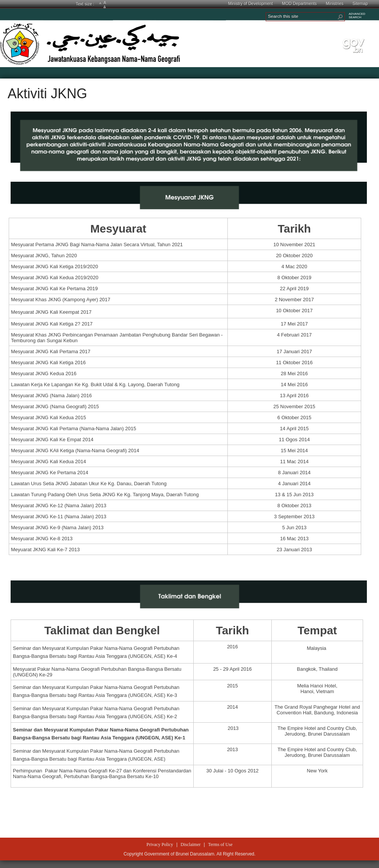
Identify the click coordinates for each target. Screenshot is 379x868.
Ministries (335, 3)
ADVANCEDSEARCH (357, 16)
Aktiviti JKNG (47, 94)
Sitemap (360, 3)
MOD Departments (299, 3)
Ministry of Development (251, 3)
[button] (340, 17)
